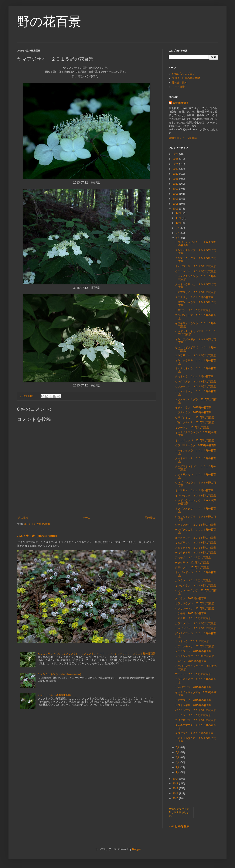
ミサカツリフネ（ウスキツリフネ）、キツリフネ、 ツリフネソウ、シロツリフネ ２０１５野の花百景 (97, 654)
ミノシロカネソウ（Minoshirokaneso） (60, 674)
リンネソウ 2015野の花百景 (192, 641)
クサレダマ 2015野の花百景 (192, 567)
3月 (178, 762)
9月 (178, 228)
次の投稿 (23, 518)
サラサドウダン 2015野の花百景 (195, 603)
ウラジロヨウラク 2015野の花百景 (196, 445)
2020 (176, 184)
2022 (176, 174)
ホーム (86, 518)
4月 (178, 757)
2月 (178, 767)
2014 (176, 779)
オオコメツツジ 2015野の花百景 (195, 440)
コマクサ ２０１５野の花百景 (193, 618)
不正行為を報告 (179, 826)
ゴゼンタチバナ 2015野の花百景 (195, 422)
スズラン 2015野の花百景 (191, 599)
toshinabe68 (180, 103)
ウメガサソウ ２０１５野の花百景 (195, 720)
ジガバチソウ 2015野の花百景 (193, 687)
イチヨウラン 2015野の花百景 (193, 408)
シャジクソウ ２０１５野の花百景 (195, 628)
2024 (176, 164)
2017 (176, 199)
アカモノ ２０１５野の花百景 (193, 557)
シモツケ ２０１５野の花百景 (193, 310)
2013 (176, 784)
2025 (176, 159)
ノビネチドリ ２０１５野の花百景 (195, 548)
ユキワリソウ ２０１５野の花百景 (195, 355)
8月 (178, 233)
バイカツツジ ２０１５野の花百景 (195, 710)
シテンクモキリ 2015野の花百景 (195, 646)
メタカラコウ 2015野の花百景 (193, 651)
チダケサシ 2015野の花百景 (192, 563)
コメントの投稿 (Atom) (37, 524)
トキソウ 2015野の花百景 (191, 661)
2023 (176, 169)
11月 (179, 218)
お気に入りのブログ (183, 74)
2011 (176, 794)
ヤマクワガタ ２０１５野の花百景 (195, 382)
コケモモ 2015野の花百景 (191, 613)
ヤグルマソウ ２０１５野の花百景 (195, 386)
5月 (178, 753)
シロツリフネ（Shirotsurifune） (56, 695)
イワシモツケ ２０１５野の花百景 (195, 496)
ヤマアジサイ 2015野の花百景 (193, 700)
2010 (176, 798)
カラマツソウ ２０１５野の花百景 (195, 623)
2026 (176, 154)
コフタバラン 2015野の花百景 (193, 412)
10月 (179, 223)
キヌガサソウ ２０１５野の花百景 (195, 543)
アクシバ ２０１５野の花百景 (193, 674)
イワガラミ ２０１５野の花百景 (194, 733)
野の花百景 (49, 22)
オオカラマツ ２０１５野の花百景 (195, 538)
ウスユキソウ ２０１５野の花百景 (195, 271)
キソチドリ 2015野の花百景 (192, 428)
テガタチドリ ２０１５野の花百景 (195, 553)
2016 (176, 204)
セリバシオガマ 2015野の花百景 (195, 418)
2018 (176, 194)
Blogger (137, 849)
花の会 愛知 (180, 83)
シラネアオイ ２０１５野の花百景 (195, 525)
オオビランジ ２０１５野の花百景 (195, 266)
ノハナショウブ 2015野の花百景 (195, 656)
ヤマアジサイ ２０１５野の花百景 (195, 292)
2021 (176, 179)
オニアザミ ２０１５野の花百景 (194, 490)
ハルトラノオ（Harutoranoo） (38, 536)
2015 (176, 209)
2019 (176, 189)
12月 (179, 213)
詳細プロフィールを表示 (183, 138)
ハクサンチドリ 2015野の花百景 (195, 609)
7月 (178, 238)
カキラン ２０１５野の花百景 (193, 580)
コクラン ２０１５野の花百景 (193, 715)
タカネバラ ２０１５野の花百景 (194, 376)
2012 (176, 788)
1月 (178, 772)
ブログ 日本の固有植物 (186, 78)
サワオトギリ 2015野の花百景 (193, 705)
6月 (178, 747)
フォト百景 (178, 87)
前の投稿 (150, 518)
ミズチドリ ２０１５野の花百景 (194, 297)
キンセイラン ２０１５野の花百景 (195, 586)
